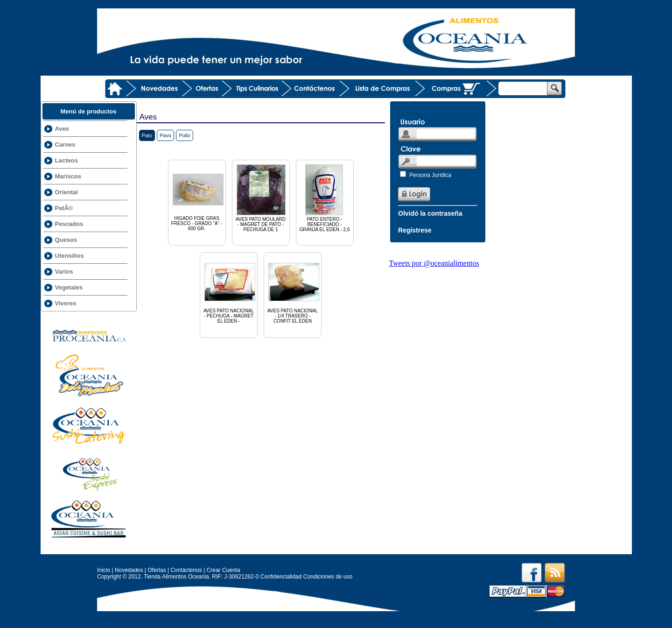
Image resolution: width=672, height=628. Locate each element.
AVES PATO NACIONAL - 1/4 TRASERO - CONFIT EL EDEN (294, 289)
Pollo (184, 135)
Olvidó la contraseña (430, 213)
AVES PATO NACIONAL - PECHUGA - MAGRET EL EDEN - (230, 289)
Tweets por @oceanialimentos (434, 263)
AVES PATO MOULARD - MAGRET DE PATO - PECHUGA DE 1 (261, 198)
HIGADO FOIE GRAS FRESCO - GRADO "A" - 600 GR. (198, 197)
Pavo (165, 135)
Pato (147, 135)
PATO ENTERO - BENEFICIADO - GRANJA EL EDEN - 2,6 (325, 198)
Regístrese (415, 230)
